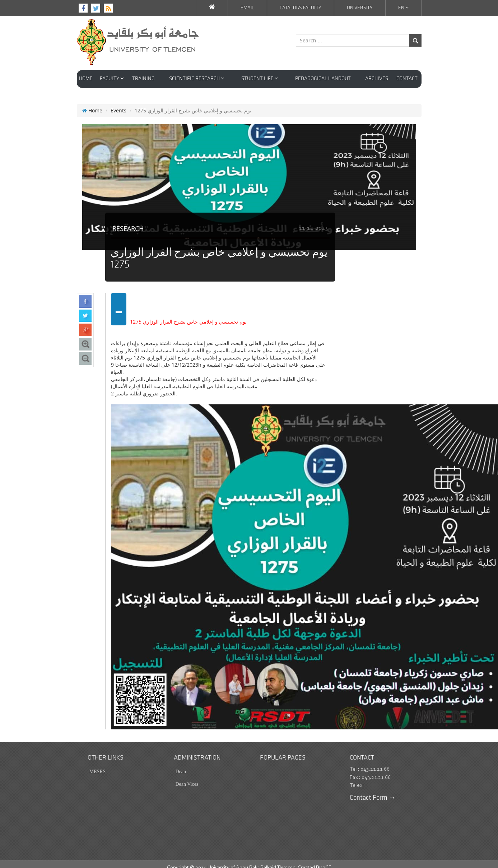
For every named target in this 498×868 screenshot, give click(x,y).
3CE (327, 861)
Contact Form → (373, 791)
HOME (86, 79)
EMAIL (247, 8)
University (360, 8)
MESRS (98, 764)
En (403, 8)
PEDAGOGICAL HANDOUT (323, 79)
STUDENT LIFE (260, 78)
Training (143, 79)
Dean (181, 764)
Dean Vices (187, 777)
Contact (407, 79)
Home (92, 103)
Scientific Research (197, 78)
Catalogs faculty (301, 8)
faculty (112, 78)
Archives (377, 79)
